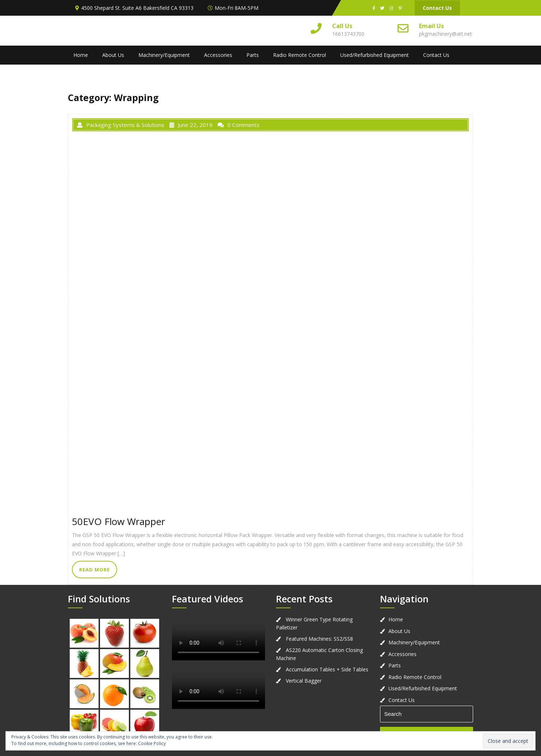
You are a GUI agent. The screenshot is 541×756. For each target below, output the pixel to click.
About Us (113, 55)
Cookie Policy (152, 743)
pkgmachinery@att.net (446, 34)
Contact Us (437, 8)
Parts (253, 55)
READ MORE (95, 570)
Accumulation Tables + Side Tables (327, 669)
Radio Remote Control (300, 55)
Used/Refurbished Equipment (375, 55)
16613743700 (348, 34)
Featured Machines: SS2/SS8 (319, 639)
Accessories (218, 55)
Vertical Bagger (304, 681)
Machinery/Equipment (164, 55)
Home (81, 55)
